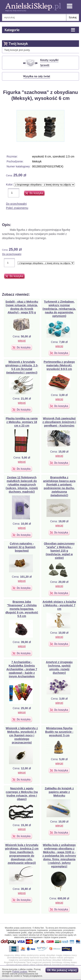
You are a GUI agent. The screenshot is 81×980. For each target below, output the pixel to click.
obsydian (51, 955)
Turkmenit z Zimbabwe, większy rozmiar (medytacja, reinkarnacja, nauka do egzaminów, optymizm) (59, 309)
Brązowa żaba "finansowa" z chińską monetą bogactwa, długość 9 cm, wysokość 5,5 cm (22, 609)
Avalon (53, 958)
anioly (26, 958)
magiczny (14, 960)
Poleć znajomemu (17, 208)
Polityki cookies (20, 971)
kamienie (35, 958)
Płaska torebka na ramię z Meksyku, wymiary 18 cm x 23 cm (22, 422)
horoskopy (57, 962)
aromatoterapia (15, 958)
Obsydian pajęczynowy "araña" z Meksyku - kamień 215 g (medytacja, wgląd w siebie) (59, 551)
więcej (22, 341)
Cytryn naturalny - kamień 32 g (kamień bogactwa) (22, 547)
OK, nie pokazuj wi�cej (62, 970)
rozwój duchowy (43, 960)
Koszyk (29, 44)
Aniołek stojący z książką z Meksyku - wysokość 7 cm (59, 605)
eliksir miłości (36, 965)
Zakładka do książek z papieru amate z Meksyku (59, 792)
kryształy (44, 958)
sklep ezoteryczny (30, 955)
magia (59, 955)
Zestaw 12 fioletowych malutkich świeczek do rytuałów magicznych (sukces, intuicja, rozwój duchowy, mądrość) (22, 485)
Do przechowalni (16, 204)
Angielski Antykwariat (15, 962)
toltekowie (67, 960)
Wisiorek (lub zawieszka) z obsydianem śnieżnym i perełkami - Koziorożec (59, 422)
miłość (60, 958)
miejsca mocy (70, 955)
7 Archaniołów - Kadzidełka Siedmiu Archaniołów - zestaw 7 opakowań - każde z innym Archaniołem (22, 669)
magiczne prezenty (42, 962)
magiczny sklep (12, 955)
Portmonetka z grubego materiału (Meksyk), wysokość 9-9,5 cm (59, 365)
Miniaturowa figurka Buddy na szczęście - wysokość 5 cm (59, 732)
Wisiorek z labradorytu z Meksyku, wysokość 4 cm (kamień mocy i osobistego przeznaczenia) (22, 735)
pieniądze (69, 958)
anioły (42, 955)
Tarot (29, 962)
